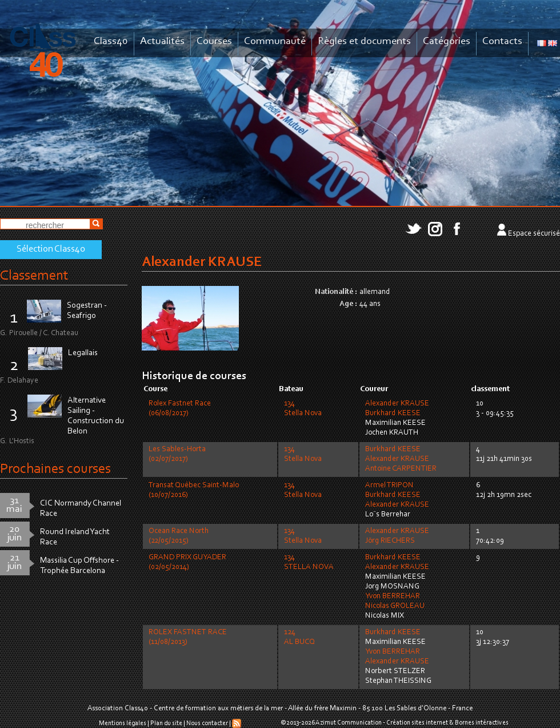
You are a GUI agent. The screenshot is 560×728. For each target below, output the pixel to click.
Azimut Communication (349, 723)
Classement (34, 276)
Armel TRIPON (389, 486)
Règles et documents (364, 41)
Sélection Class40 (51, 249)
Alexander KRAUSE (397, 404)
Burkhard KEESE (393, 413)
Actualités (162, 41)
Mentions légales (123, 723)
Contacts (502, 41)
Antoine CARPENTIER (401, 469)
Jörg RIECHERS (390, 541)
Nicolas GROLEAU (395, 606)
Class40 (111, 41)
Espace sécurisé (534, 234)
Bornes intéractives (482, 723)
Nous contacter (207, 723)
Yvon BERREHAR (393, 596)
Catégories (447, 41)
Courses (214, 41)
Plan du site (166, 723)
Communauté (275, 41)
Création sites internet (417, 723)
